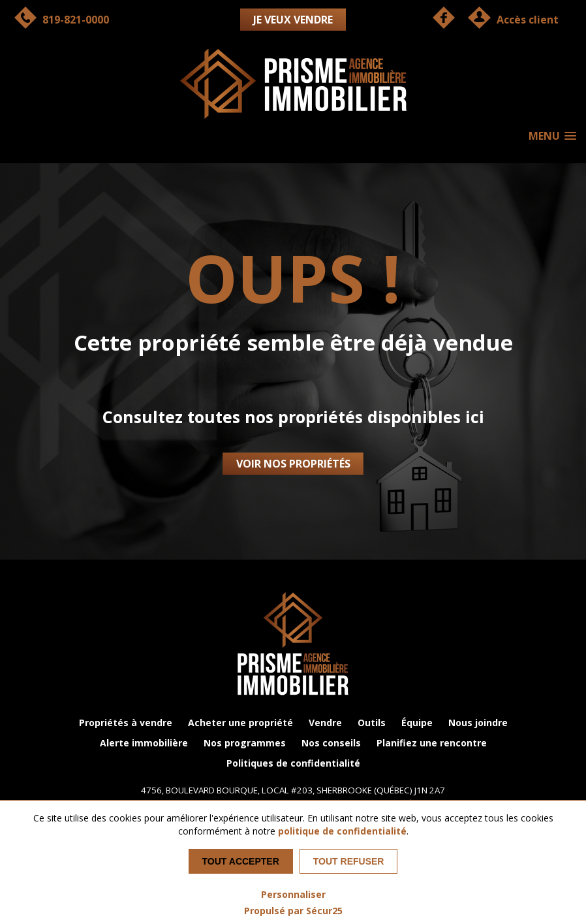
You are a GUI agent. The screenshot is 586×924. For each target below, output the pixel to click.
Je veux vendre (293, 20)
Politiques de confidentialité (293, 763)
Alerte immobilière (144, 743)
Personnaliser (293, 894)
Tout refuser (349, 861)
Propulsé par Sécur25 (293, 911)
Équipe (417, 723)
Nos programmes (245, 743)
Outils (372, 723)
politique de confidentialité (342, 831)
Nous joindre (478, 723)
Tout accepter (241, 861)
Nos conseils (331, 743)
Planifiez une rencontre (432, 743)
